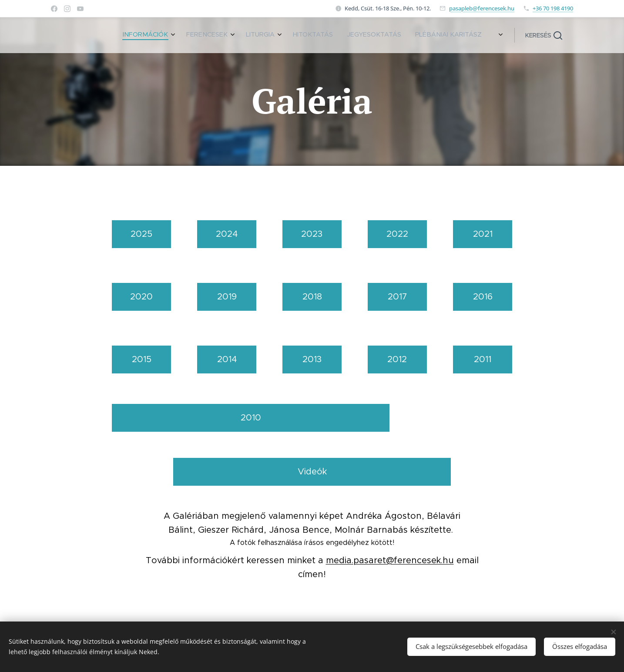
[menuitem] (395, 35)
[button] (544, 35)
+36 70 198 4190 (553, 8)
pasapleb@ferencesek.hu (482, 8)
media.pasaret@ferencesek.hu (390, 560)
